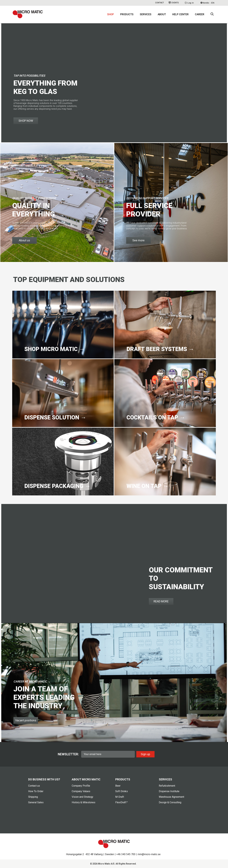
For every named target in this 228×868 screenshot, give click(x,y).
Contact (160, 3)
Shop (111, 14)
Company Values (81, 791)
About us (24, 240)
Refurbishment (167, 786)
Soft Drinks (122, 791)
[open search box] (212, 14)
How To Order (36, 791)
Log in (189, 3)
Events (174, 3)
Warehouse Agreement (171, 797)
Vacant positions (26, 720)
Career (200, 14)
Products (127, 14)
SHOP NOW (26, 121)
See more (138, 240)
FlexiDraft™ (122, 802)
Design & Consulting (170, 802)
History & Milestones (84, 802)
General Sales (36, 802)
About (162, 14)
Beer (118, 786)
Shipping (33, 797)
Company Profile (81, 786)
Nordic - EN (207, 3)
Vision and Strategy (82, 797)
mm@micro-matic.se (149, 854)
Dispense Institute (169, 791)
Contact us (34, 786)
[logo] (28, 14)
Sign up (145, 754)
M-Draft (120, 797)
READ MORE (161, 601)
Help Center (180, 14)
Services (146, 14)
